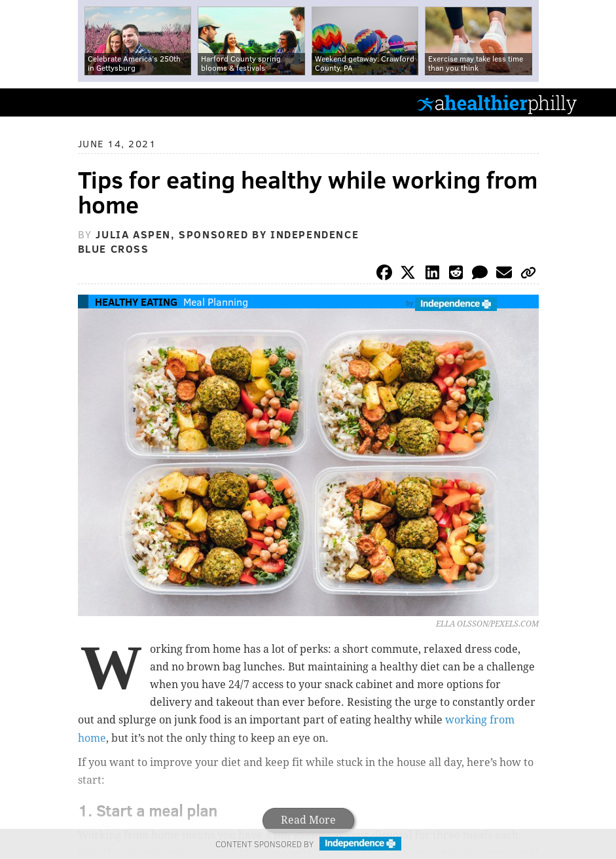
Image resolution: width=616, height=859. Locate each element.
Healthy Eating (136, 302)
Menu (595, 102)
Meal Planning (216, 302)
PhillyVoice (32, 102)
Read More (308, 820)
